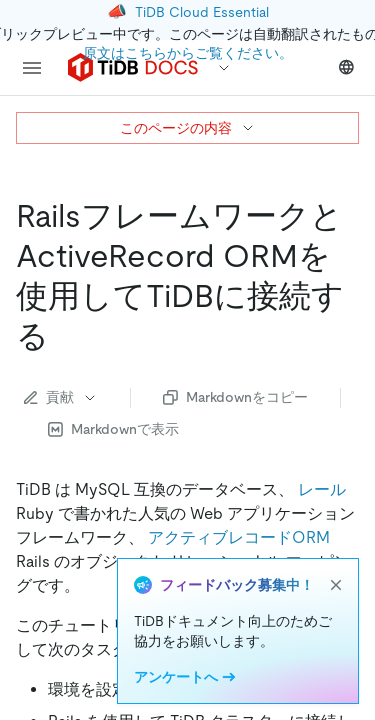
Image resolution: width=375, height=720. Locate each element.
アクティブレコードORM (239, 537)
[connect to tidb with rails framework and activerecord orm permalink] (65, 336)
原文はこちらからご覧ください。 (188, 53)
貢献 (61, 397)
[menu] (32, 68)
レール (322, 489)
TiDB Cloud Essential (202, 12)
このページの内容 (188, 128)
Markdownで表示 (113, 429)
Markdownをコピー (235, 397)
